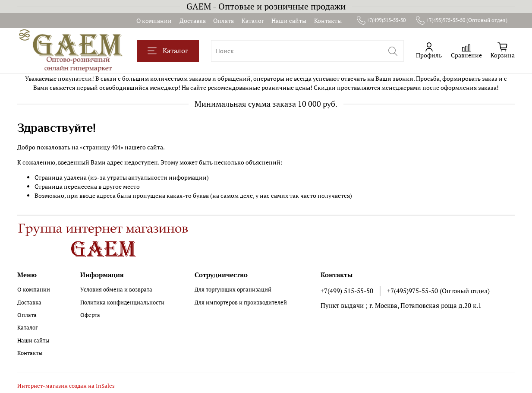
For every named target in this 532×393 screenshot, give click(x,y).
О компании (154, 21)
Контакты (328, 21)
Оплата (224, 21)
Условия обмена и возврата (116, 290)
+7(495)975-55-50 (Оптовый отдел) (462, 20)
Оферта (90, 315)
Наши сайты (289, 21)
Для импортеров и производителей (241, 303)
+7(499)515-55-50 (381, 20)
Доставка (193, 21)
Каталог (253, 21)
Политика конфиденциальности (122, 303)
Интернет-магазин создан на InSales (66, 386)
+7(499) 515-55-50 (347, 291)
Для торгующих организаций (233, 290)
